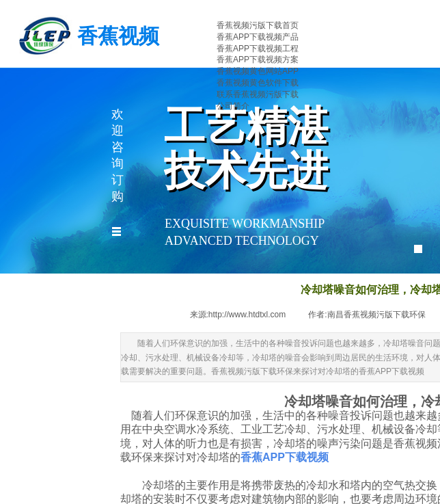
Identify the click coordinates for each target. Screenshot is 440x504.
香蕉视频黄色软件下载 (258, 83)
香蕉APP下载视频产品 (258, 37)
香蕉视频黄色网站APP (258, 71)
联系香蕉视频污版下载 (258, 94)
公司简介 (233, 106)
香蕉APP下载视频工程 (258, 49)
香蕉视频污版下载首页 (258, 25)
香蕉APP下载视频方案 (258, 59)
